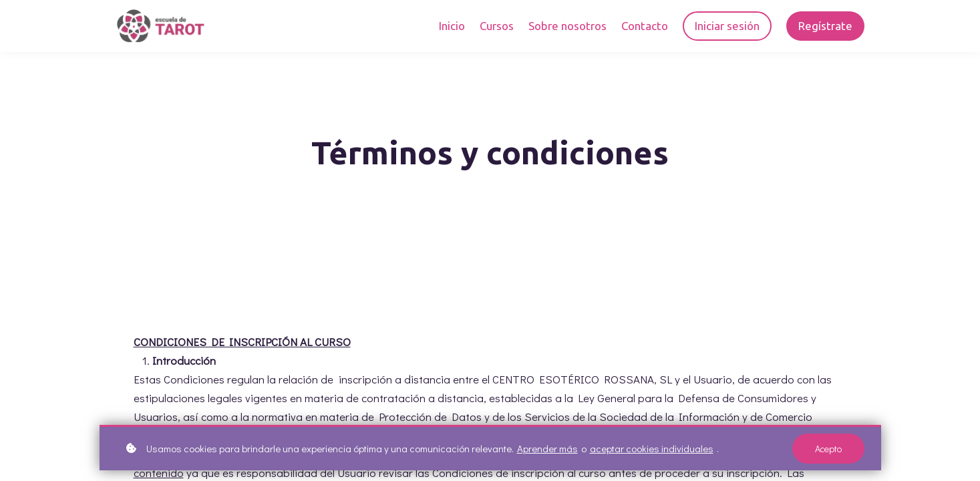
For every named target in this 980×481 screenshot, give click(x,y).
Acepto (828, 451)
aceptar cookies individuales (652, 452)
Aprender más (547, 452)
